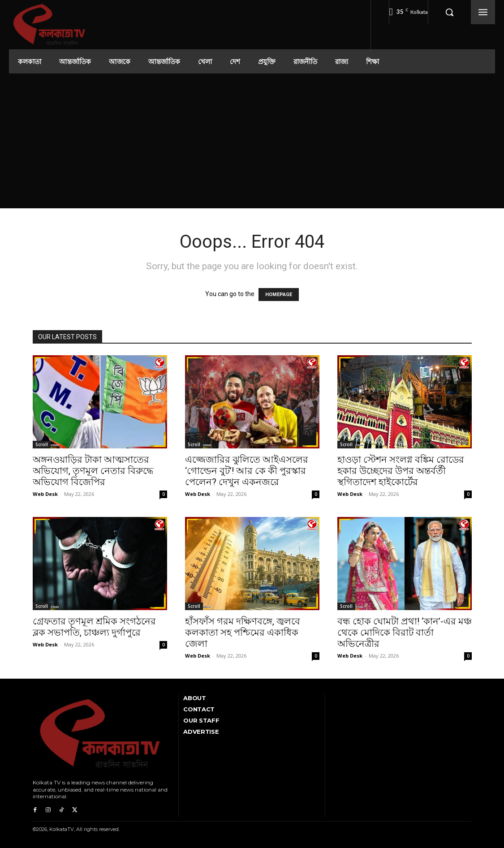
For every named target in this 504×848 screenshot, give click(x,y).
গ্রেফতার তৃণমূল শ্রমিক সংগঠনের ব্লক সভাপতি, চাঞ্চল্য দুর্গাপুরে (94, 627)
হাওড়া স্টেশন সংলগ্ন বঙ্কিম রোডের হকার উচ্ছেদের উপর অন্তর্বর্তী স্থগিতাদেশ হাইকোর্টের (401, 471)
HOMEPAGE (279, 295)
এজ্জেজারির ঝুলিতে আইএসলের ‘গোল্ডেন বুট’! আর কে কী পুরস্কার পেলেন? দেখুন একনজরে (247, 471)
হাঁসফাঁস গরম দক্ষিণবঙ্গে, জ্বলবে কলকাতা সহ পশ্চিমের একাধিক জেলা (243, 633)
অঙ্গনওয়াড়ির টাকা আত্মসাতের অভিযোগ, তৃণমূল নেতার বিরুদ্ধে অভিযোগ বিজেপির (93, 471)
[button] (449, 12)
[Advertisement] (252, 141)
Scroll (42, 444)
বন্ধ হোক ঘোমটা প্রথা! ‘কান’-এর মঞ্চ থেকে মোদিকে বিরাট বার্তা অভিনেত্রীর (405, 633)
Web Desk (45, 494)
